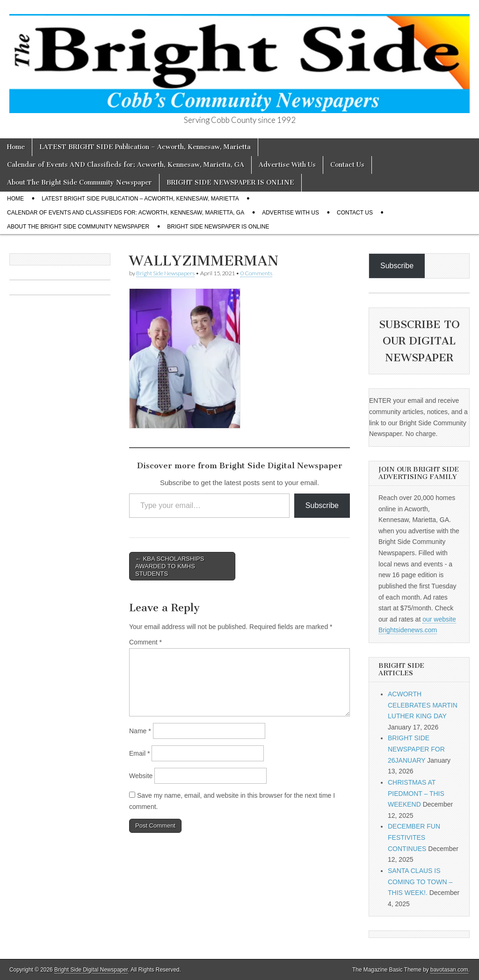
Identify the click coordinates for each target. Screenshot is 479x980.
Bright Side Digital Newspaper (91, 970)
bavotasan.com (449, 970)
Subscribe (322, 505)
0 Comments (256, 273)
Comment (145, 642)
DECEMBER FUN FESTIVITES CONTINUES (414, 837)
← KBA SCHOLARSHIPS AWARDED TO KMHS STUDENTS (170, 566)
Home (16, 147)
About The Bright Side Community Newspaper (80, 182)
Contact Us (347, 165)
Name (140, 731)
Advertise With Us (287, 165)
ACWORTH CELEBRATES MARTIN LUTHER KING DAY (423, 705)
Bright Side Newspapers (165, 273)
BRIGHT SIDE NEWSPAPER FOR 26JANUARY (416, 749)
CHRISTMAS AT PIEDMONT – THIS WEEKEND (416, 793)
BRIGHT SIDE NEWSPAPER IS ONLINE (230, 182)
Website (141, 776)
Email (139, 753)
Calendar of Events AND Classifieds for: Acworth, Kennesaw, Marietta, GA (126, 165)
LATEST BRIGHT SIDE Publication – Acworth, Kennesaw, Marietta (145, 147)
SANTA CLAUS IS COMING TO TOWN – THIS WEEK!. (420, 882)
